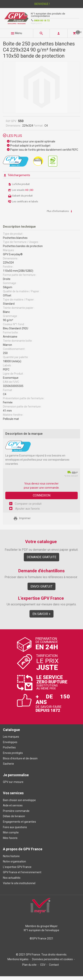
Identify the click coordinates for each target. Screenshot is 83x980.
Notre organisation (14, 861)
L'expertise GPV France (17, 867)
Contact (54, 965)
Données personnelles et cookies (52, 959)
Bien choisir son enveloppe (19, 800)
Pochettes (9, 747)
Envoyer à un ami (48, 519)
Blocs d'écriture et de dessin (20, 758)
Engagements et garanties (19, 822)
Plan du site (29, 965)
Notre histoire (11, 856)
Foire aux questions (15, 827)
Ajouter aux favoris (27, 509)
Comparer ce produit (28, 504)
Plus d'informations (60, 211)
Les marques (11, 737)
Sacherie (8, 764)
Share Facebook (56, 519)
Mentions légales (18, 959)
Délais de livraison (14, 816)
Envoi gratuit (41, 586)
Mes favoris (10, 838)
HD (27, 190)
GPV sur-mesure (13, 782)
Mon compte (11, 832)
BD (32, 190)
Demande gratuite (41, 557)
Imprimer (22, 518)
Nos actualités (12, 878)
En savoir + (41, 614)
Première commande (16, 811)
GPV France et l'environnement (22, 872)
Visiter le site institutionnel (19, 883)
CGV (43, 965)
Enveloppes (10, 742)
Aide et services (13, 805)
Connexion (42, 495)
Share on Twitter (63, 519)
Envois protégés (13, 753)
